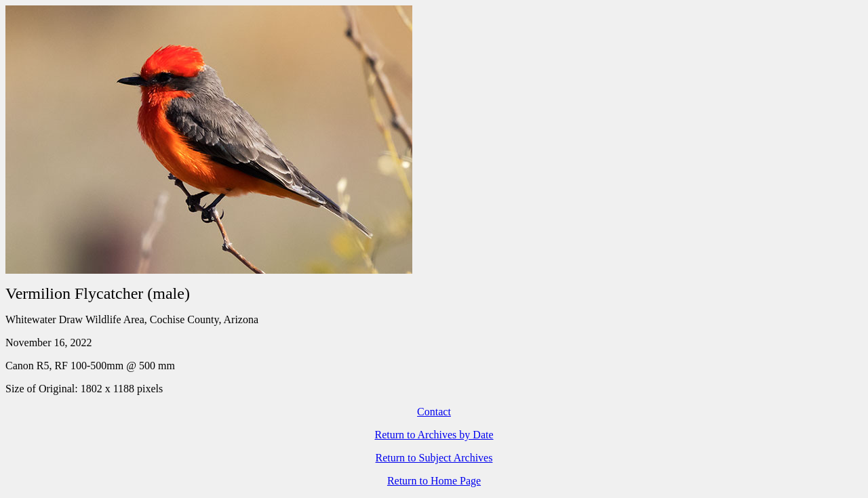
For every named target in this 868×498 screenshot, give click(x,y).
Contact (434, 412)
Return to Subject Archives (434, 458)
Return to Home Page (434, 481)
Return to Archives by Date (434, 435)
